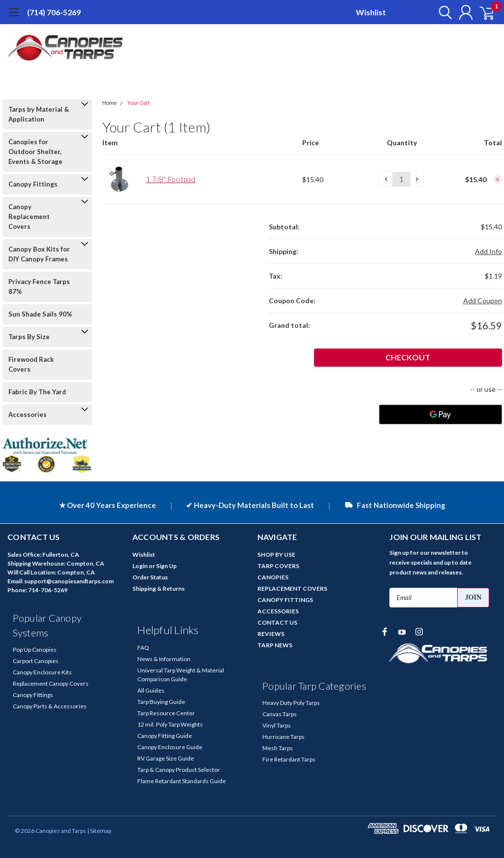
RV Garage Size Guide (166, 758)
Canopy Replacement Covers (29, 217)
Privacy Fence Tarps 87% (39, 286)
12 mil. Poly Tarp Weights (170, 724)
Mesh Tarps (278, 748)
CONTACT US (277, 622)
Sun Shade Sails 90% (40, 314)
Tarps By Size (29, 337)
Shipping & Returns (158, 588)
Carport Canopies (36, 661)
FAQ (143, 648)
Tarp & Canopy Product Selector (179, 770)
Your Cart (138, 103)
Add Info (488, 251)
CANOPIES (273, 577)
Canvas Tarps (280, 714)
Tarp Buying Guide (161, 702)
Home (110, 103)
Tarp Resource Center (166, 713)
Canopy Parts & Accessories (50, 706)
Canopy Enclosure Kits (42, 672)
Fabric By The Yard (37, 392)
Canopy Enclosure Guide (170, 747)
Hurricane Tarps (283, 737)
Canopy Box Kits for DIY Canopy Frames (39, 254)
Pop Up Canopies (35, 650)
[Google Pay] (441, 414)
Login (140, 566)
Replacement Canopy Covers (51, 683)
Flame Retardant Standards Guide (182, 781)
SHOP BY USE (276, 555)
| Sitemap (99, 831)
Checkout (466, 357)
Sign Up (166, 566)
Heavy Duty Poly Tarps (291, 703)
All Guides (151, 690)
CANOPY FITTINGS (285, 600)
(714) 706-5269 (54, 12)
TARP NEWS (275, 645)
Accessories (28, 414)
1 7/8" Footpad (171, 179)
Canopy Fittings (33, 184)
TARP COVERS (278, 566)
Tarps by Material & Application (39, 114)
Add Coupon (483, 301)
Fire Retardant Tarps (289, 759)
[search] (439, 12)
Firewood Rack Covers (31, 364)
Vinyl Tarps (277, 725)
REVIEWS (271, 634)
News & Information (164, 659)
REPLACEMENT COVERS (292, 588)
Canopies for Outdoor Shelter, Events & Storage (35, 152)
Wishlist (371, 12)
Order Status (150, 577)
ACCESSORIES (278, 611)
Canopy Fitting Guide (165, 736)
